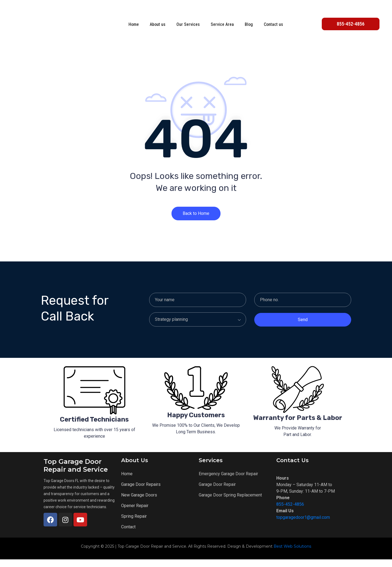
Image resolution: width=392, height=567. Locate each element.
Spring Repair (134, 524)
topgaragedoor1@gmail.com (303, 525)
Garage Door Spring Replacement (230, 503)
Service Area (222, 24)
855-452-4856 (290, 512)
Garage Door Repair (217, 492)
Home (134, 24)
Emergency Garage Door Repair (228, 481)
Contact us (273, 24)
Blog (249, 24)
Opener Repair (135, 513)
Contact (128, 534)
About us (158, 24)
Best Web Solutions (292, 554)
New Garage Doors (139, 503)
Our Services (188, 24)
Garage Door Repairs (141, 492)
